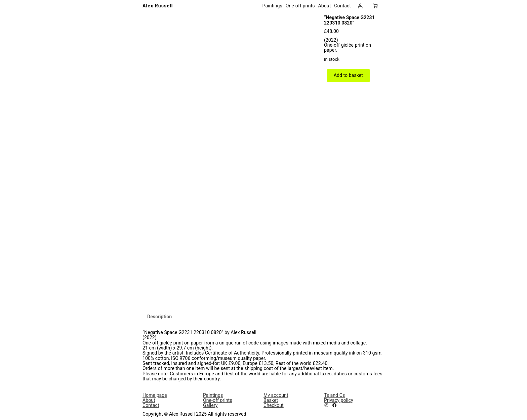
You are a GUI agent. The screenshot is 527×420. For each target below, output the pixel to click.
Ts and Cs (334, 395)
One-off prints (218, 400)
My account (276, 395)
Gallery (210, 405)
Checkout (274, 405)
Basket (271, 400)
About (149, 400)
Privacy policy (339, 400)
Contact (151, 405)
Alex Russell (158, 6)
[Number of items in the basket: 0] (375, 6)
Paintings (213, 395)
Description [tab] (159, 317)
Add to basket (348, 75)
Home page (155, 395)
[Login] (360, 6)
